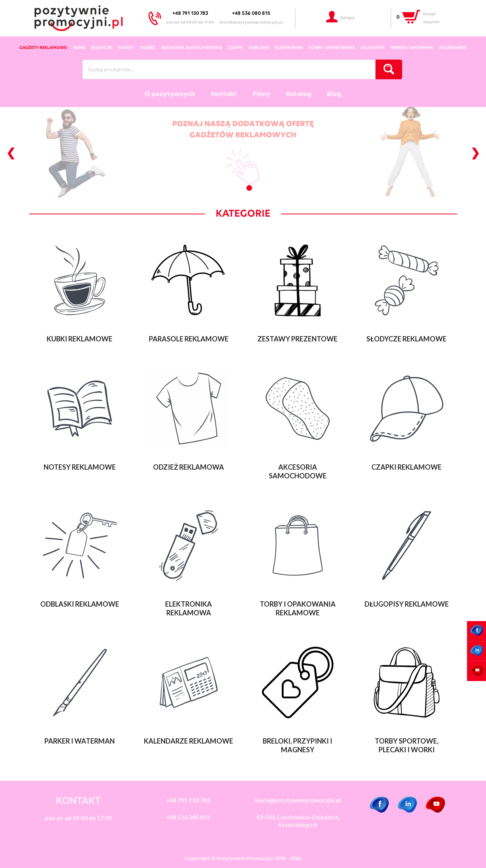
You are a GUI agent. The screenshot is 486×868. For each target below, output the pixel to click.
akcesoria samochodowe (191, 48)
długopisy (373, 48)
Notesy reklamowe (80, 467)
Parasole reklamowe (189, 339)
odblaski (259, 48)
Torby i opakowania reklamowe (298, 608)
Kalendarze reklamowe (189, 741)
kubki (79, 48)
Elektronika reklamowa (189, 608)
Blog (334, 94)
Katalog (299, 94)
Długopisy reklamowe (407, 604)
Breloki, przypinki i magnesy (297, 745)
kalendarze (453, 48)
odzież (148, 48)
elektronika (289, 48)
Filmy (261, 94)
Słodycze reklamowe (406, 339)
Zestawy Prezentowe (297, 339)
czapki (235, 48)
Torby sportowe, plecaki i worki (407, 745)
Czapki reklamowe (406, 467)
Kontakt (224, 94)
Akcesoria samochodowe (298, 471)
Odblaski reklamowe (80, 604)
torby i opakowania (332, 48)
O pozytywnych (170, 94)
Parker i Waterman (412, 48)
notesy (126, 48)
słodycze (102, 48)
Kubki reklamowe (80, 339)
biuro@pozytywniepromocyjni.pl (251, 23)
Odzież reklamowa (189, 467)
